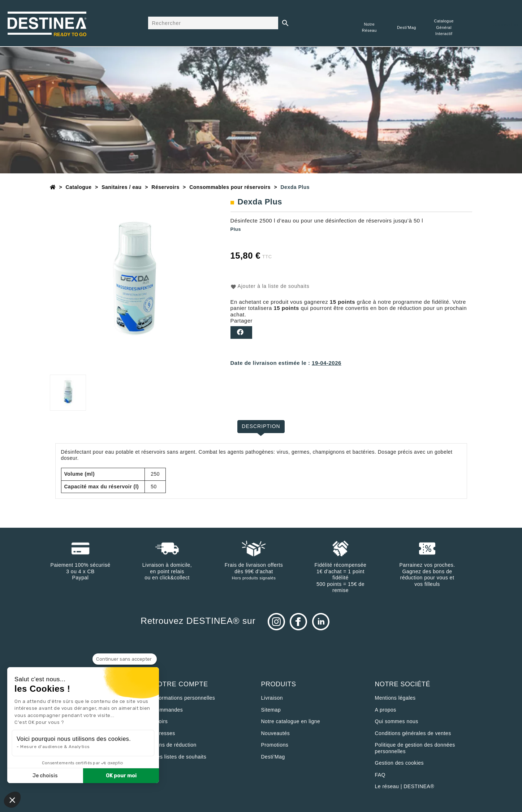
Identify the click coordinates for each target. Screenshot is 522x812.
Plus (236, 229)
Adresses (164, 733)
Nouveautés (276, 733)
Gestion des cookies (400, 763)
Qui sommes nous (397, 721)
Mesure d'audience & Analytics (55, 747)
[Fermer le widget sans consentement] (125, 659)
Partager (241, 332)
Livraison (272, 698)
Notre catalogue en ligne (291, 721)
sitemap (271, 710)
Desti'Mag (273, 757)
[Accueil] (53, 187)
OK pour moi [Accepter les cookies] (121, 776)
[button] (12, 800)
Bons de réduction (175, 745)
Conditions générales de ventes (413, 733)
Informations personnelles (184, 698)
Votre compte (181, 684)
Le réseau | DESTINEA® (405, 786)
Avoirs (160, 721)
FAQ (380, 775)
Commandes (168, 710)
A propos (386, 710)
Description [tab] (261, 426)
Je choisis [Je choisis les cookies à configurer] (45, 776)
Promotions (275, 745)
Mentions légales (395, 698)
